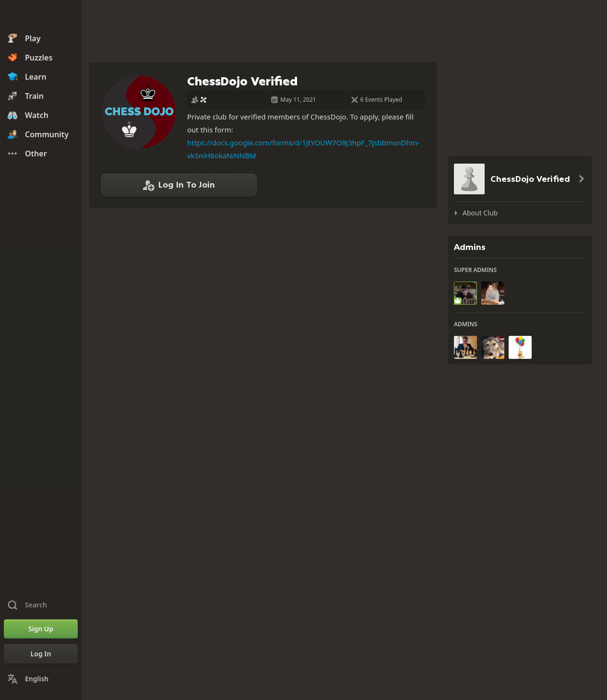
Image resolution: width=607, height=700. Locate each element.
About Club (480, 213)
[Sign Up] (41, 629)
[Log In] (41, 654)
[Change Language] (41, 679)
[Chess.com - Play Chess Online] (41, 16)
